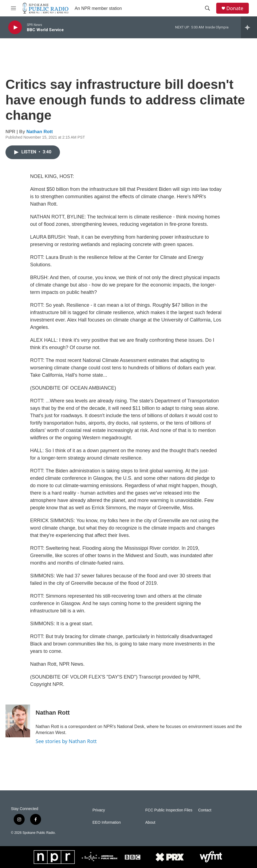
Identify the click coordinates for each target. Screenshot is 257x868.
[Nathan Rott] (18, 721)
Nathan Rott (40, 132)
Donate (235, 8)
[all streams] (249, 27)
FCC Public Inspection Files (169, 810)
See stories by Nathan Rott (66, 741)
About (150, 822)
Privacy (99, 810)
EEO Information (107, 822)
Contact (205, 810)
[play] (15, 27)
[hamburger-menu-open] (13, 8)
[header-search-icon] (207, 8)
